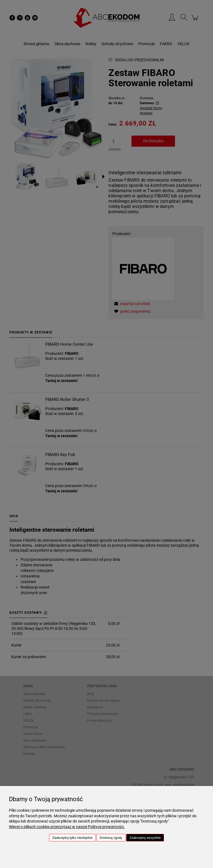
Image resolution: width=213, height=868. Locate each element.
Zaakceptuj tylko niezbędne (72, 838)
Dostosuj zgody (111, 838)
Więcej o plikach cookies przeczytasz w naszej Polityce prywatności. (67, 827)
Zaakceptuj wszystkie (145, 838)
